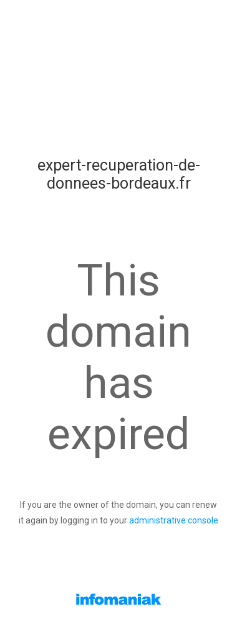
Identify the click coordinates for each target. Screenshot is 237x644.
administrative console (174, 520)
